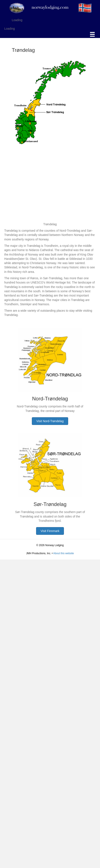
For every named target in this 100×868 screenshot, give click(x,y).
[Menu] (92, 34)
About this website (64, 553)
